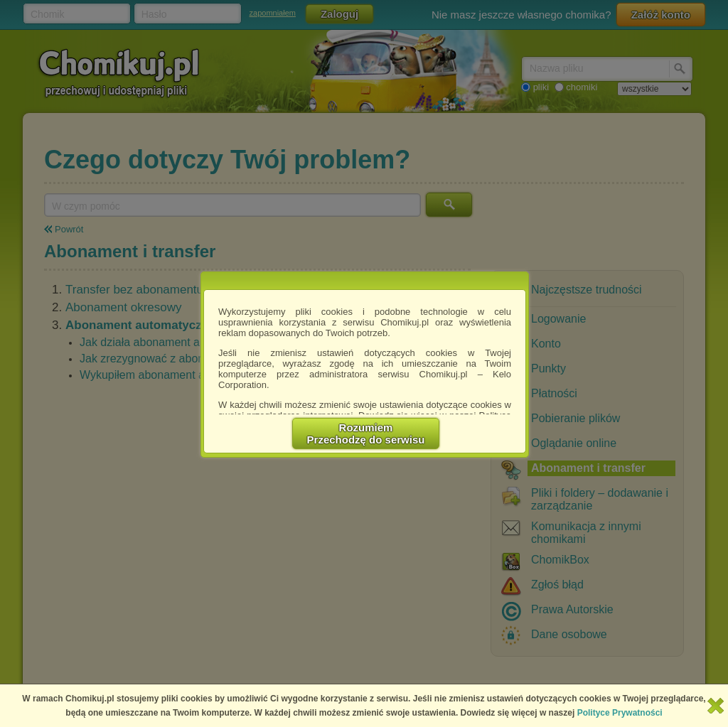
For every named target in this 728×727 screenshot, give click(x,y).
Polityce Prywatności (620, 713)
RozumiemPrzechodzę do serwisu (366, 433)
